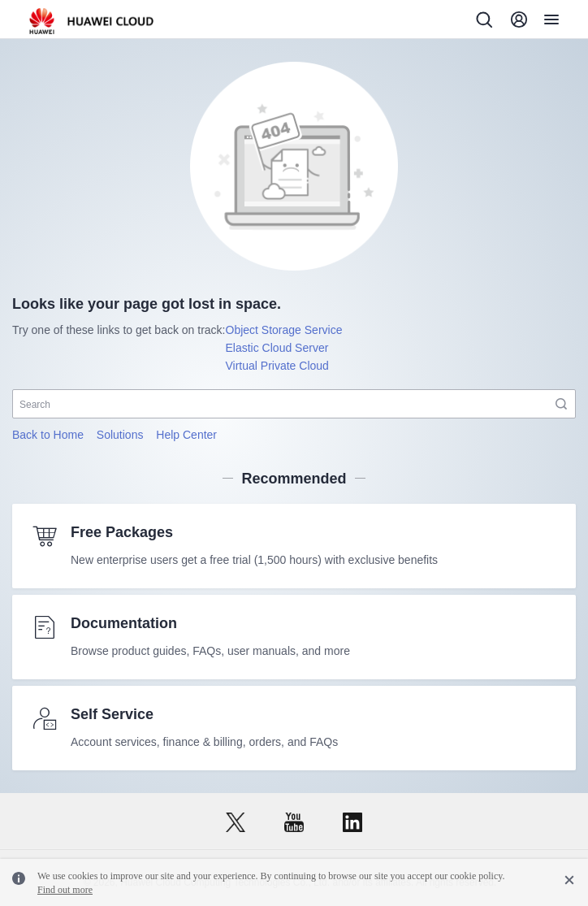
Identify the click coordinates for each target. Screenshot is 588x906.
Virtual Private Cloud (277, 366)
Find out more (65, 890)
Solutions (120, 435)
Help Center (186, 435)
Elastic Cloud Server (277, 348)
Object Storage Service (284, 330)
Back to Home (48, 435)
